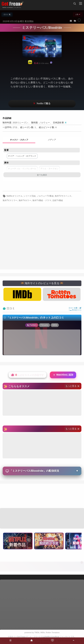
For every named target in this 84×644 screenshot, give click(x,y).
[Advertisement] (42, 238)
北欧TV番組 (58, 200)
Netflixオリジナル (14, 196)
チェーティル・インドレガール (22, 169)
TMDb (37, 632)
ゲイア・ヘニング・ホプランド (22, 156)
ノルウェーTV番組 (45, 196)
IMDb (43, 632)
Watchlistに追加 (63, 375)
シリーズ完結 (30, 196)
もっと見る (72, 386)
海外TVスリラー (10, 200)
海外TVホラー (25, 200)
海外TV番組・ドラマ (42, 200)
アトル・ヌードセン (49, 169)
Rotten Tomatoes (53, 632)
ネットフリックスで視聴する (42, 104)
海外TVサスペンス (63, 196)
